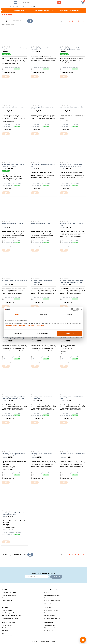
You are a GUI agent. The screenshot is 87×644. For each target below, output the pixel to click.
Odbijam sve (18, 333)
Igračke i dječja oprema (17, 7)
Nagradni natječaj (7, 600)
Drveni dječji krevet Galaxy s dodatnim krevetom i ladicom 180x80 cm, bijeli (14, 398)
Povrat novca (6, 630)
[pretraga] (59, 2)
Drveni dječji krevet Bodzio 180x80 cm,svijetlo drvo (41, 454)
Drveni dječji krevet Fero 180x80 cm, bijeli (72, 453)
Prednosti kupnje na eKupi (9, 595)
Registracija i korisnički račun (52, 595)
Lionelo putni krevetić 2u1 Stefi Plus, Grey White (14, 49)
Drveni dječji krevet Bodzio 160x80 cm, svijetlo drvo (42, 338)
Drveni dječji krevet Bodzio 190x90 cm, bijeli (71, 398)
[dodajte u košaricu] (6, 76)
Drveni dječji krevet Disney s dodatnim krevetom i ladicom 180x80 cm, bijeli (72, 282)
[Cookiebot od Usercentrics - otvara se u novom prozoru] (71, 309)
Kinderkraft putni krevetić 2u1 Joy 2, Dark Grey (42, 108)
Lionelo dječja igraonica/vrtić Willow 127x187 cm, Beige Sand (13, 165)
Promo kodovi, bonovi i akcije (10, 618)
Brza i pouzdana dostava (51, 610)
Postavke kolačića (44, 333)
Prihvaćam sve (69, 333)
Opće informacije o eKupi (9, 592)
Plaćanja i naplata (7, 610)
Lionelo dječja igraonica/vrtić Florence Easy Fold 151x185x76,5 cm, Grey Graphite (71, 49)
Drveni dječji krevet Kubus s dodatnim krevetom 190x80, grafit (13, 514)
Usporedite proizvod (8, 72)
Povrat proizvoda (7, 628)
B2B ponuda (48, 603)
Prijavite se (56, 577)
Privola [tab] (17, 314)
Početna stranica (6, 7)
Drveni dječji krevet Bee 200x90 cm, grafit (14, 281)
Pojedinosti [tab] (44, 314)
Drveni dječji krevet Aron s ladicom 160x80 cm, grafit (41, 398)
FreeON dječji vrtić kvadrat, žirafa (41, 223)
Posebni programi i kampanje (52, 600)
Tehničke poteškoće (50, 598)
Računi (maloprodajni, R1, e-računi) (11, 615)
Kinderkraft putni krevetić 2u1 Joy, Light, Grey (43, 165)
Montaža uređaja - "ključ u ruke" (53, 618)
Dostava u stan (48, 613)
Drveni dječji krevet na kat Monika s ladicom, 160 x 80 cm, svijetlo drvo (71, 165)
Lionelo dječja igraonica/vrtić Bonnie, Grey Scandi (42, 49)
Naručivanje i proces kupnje (10, 613)
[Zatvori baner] (81, 309)
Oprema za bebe (29, 7)
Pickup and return (7, 636)
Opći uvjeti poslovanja (50, 625)
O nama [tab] (70, 314)
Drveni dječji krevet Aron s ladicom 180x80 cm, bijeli (41, 282)
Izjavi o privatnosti (11, 326)
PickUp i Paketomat (50, 615)
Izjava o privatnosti (49, 628)
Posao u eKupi (6, 598)
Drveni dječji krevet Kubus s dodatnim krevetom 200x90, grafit (13, 454)
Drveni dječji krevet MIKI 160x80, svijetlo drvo (72, 338)
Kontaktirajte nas (49, 630)
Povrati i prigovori (7, 625)
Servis (4, 633)
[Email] (37, 577)
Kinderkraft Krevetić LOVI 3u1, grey (13, 107)
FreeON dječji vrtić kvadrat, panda (12, 223)
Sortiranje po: (6, 21)
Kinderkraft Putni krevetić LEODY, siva (71, 107)
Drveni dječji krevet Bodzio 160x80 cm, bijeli (71, 224)
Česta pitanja (48, 592)
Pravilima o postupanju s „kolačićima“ (32, 326)
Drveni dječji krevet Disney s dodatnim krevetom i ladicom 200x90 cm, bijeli (14, 338)
